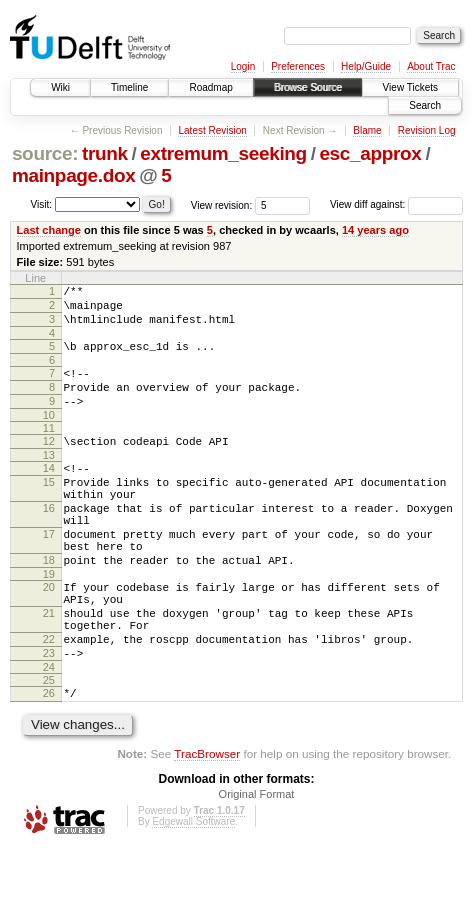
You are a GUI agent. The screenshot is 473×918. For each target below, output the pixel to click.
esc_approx (370, 153)
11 (49, 449)
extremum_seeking (223, 153)
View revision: (222, 204)
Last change (49, 230)
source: (45, 153)
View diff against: (396, 204)
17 (49, 573)
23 (49, 716)
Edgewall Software (193, 890)
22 (49, 699)
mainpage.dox (74, 175)
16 (49, 541)
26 (49, 759)
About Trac (431, 66)
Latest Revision (212, 130)
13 (49, 479)
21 (49, 667)
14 (49, 492)
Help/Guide (366, 66)
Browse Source (308, 87)
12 (49, 462)
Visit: (42, 203)
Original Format (257, 863)
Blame (367, 130)
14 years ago (375, 230)
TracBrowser (207, 822)
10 (49, 436)
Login (243, 66)
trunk (105, 153)
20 (49, 635)
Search (425, 105)
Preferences (298, 66)
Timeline (129, 87)
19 (49, 622)
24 (49, 733)
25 (49, 746)
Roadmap (210, 87)
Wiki (60, 87)
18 (49, 605)
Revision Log (427, 130)
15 (49, 509)
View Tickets (410, 87)
